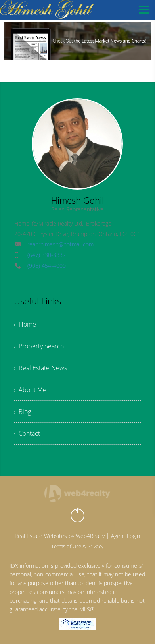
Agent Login (125, 536)
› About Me (30, 390)
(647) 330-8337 (47, 255)
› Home (25, 324)
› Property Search (39, 346)
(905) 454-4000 (47, 266)
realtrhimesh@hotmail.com (60, 244)
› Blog (22, 412)
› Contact (27, 433)
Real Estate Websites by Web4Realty (60, 536)
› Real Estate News (40, 368)
